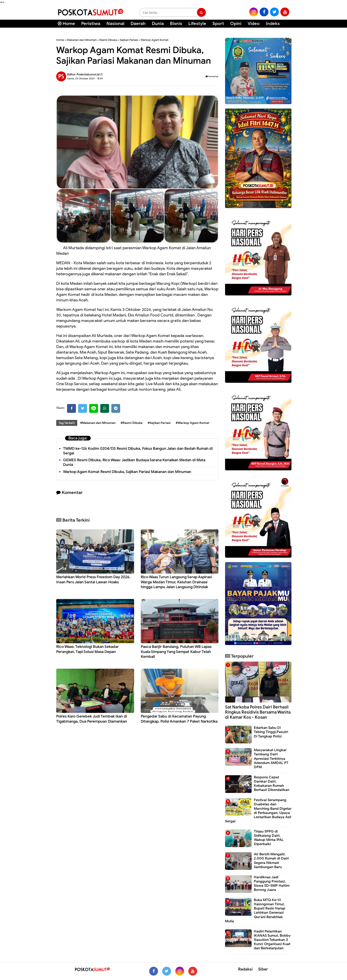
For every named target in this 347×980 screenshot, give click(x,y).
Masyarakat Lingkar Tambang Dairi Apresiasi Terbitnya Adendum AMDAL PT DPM (271, 759)
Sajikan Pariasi (129, 40)
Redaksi (245, 969)
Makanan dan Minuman (82, 40)
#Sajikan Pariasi (159, 423)
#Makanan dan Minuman (98, 423)
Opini (236, 24)
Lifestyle (197, 24)
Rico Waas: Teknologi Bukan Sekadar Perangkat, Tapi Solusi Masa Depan (88, 649)
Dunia (158, 24)
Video (254, 24)
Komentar (212, 76)
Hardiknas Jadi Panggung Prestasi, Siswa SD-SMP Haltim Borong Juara (272, 884)
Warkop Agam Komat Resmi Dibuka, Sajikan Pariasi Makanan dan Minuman (127, 472)
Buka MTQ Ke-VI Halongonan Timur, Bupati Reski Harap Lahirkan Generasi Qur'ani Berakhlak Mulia (255, 911)
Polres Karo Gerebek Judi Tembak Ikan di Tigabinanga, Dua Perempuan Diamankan (92, 719)
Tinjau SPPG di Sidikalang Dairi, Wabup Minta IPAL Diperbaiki (269, 838)
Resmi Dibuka (108, 40)
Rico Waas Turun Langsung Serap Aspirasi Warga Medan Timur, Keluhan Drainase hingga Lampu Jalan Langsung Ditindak (176, 582)
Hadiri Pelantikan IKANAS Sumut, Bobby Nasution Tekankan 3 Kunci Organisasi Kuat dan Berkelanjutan (272, 940)
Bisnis (176, 24)
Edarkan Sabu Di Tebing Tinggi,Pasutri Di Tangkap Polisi (271, 732)
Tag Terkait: (67, 423)
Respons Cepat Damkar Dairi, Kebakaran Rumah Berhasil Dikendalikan (272, 784)
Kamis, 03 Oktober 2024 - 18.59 (85, 78)
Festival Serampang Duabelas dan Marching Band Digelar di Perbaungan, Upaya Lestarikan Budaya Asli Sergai (258, 811)
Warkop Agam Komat (154, 40)
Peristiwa (91, 24)
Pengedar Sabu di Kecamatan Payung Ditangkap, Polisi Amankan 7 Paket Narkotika (179, 719)
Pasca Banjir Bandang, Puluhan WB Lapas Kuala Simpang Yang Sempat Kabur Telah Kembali (176, 652)
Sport (218, 24)
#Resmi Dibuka (132, 423)
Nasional (115, 24)
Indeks (273, 24)
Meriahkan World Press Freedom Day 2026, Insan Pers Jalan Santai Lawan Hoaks (93, 579)
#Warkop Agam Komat (192, 423)
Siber (263, 969)
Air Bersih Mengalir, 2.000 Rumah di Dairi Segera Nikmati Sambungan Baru (271, 861)
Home (66, 24)
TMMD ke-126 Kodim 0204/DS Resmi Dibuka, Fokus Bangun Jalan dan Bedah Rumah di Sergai (138, 451)
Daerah (138, 24)
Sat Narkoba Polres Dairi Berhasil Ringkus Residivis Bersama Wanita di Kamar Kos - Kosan (258, 712)
